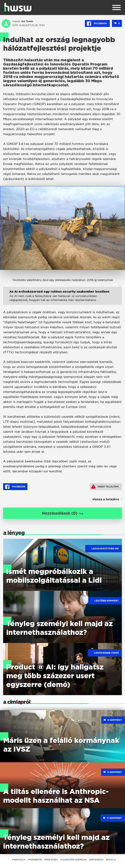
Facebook (97, 24)
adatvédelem (96, 859)
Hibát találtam (105, 487)
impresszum (19, 859)
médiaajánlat (35, 859)
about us (111, 859)
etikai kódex (51, 859)
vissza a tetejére (106, 499)
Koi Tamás (27, 21)
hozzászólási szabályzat (73, 859)
